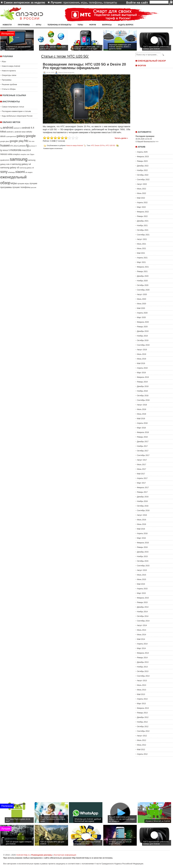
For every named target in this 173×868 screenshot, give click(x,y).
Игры (39, 25)
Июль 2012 (142, 740)
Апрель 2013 (142, 699)
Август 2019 (142, 350)
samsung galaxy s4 (21, 164)
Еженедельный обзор (152, 61)
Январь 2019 (142, 382)
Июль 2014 (142, 630)
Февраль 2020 (143, 322)
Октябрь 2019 (143, 340)
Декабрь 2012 (143, 717)
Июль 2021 (142, 244)
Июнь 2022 (142, 193)
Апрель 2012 (142, 754)
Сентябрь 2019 (143, 345)
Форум (93, 25)
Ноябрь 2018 (142, 391)
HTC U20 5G (110, 145)
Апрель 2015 (142, 589)
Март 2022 (141, 207)
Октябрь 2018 (143, 396)
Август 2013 (142, 681)
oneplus (16, 154)
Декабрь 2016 (143, 497)
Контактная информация (65, 855)
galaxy (21, 136)
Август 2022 (142, 184)
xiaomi (20, 172)
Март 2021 (141, 262)
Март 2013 (141, 704)
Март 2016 (141, 538)
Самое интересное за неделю (24, 2)
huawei (5, 145)
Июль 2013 (142, 685)
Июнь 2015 (142, 579)
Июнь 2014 (142, 635)
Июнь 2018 (142, 414)
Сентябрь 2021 (143, 235)
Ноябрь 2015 (142, 556)
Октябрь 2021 (143, 230)
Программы (24, 25)
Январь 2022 (142, 216)
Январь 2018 (142, 437)
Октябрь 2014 (143, 616)
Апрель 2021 (142, 258)
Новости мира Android (11, 66)
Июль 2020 (142, 299)
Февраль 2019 (143, 377)
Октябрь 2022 (143, 175)
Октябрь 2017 (143, 451)
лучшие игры (23, 183)
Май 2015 (141, 584)
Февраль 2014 (143, 653)
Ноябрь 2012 (142, 722)
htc (26, 141)
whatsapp (11, 172)
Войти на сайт (137, 2)
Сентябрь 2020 (143, 290)
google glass (5, 141)
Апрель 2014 (142, 644)
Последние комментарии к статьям (16, 111)
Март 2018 (141, 428)
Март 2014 (141, 648)
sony (4, 172)
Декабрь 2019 (143, 331)
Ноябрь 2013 (142, 667)
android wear (20, 132)
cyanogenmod (11, 136)
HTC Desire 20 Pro (98, 145)
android (8, 127)
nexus (4, 154)
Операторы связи (9, 75)
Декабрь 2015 (143, 552)
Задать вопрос (126, 25)
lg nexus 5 (5, 150)
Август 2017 (142, 460)
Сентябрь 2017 (143, 455)
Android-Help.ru (23, 855)
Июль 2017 (142, 465)
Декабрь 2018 (143, 386)
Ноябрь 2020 (142, 281)
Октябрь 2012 (143, 727)
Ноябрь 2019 (142, 336)
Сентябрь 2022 (143, 180)
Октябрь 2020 (143, 285)
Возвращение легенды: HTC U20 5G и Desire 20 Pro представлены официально (84, 66)
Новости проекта (9, 71)
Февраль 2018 (143, 432)
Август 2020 (142, 294)
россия (34, 187)
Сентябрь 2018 (143, 400)
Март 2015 (141, 593)
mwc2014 (26, 150)
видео (30, 172)
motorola (16, 150)
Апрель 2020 (142, 313)
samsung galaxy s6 (27, 168)
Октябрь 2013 (143, 671)
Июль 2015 (142, 575)
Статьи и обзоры (9, 89)
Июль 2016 (142, 520)
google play (17, 141)
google (31, 136)
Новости (7, 25)
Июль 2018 (142, 409)
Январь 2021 (142, 271)
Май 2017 (141, 474)
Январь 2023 (142, 161)
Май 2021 (141, 253)
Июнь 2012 (142, 745)
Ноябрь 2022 (142, 170)
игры (84, 2)
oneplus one (25, 154)
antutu (29, 132)
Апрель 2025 (142, 152)
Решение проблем (9, 85)
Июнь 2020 (142, 304)
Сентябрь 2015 (143, 566)
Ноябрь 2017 (142, 446)
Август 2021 (142, 239)
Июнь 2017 (142, 469)
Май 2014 (141, 639)
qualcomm (5, 160)
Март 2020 (141, 317)
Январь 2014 (142, 658)
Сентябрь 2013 (143, 676)
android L (10, 132)
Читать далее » (121, 138)
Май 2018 (141, 419)
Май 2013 (141, 694)
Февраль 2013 (143, 708)
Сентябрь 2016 (143, 511)
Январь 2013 (142, 713)
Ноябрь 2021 (142, 226)
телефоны (95, 2)
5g (1, 128)
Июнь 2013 (142, 690)
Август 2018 (142, 405)
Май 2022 (141, 198)
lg (27, 145)
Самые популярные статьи (13, 107)
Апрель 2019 (142, 368)
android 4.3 (18, 128)
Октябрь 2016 (143, 506)
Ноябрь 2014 (142, 612)
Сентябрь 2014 (143, 621)
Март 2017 (141, 483)
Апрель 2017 (142, 478)
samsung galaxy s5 (10, 168)
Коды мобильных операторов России (17, 116)
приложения (71, 2)
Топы (80, 25)
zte (26, 172)
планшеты (110, 2)
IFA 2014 (14, 146)
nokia (10, 154)
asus (3, 136)
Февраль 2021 (143, 267)
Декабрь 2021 (143, 221)
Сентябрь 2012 (143, 731)
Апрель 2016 (142, 533)
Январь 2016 (142, 547)
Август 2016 (142, 515)
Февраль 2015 (143, 598)
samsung (19, 159)
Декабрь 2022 (143, 166)
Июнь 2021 (142, 249)
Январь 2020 (142, 327)
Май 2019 (141, 363)
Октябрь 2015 (143, 561)
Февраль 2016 (143, 543)
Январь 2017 (142, 492)
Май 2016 (141, 529)
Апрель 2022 (142, 203)
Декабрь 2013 (143, 662)
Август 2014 (142, 625)
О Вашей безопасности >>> (147, 142)
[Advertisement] (153, 98)
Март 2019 (141, 373)
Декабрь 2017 (143, 442)
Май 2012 (141, 750)
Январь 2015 (142, 602)
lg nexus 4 (33, 146)
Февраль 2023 (143, 157)
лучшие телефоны (21, 187)
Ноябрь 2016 (142, 501)
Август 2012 (142, 736)
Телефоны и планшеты (59, 25)
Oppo (32, 154)
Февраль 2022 (143, 212)
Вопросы (107, 25)
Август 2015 (142, 570)
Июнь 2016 (142, 524)
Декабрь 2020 (143, 276)
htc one (32, 141)
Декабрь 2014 (143, 607)
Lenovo (22, 146)
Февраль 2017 (143, 488)
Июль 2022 (142, 189)
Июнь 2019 (142, 359)
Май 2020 (141, 308)
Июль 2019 (142, 354)
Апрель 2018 (142, 423)
